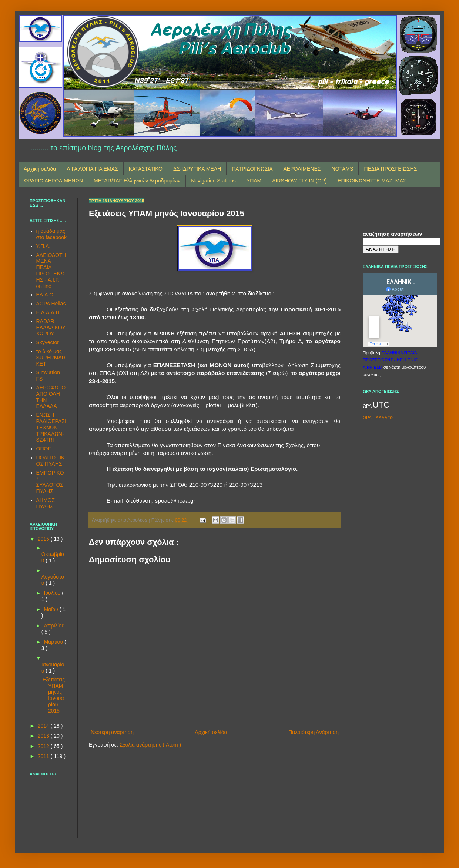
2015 (44, 539)
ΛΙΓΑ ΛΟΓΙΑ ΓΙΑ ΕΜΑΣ (92, 169)
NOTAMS (343, 169)
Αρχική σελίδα (40, 169)
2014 (44, 726)
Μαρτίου (54, 642)
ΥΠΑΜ (254, 181)
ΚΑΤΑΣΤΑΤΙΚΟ (146, 169)
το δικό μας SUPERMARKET (51, 358)
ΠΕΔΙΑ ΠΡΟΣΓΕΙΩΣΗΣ (390, 169)
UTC (381, 405)
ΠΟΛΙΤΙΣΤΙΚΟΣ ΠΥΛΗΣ (51, 461)
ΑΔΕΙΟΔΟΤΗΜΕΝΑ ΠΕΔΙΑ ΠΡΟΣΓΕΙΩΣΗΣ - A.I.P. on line (51, 271)
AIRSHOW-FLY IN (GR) (299, 181)
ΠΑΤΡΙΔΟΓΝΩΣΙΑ (252, 169)
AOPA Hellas (51, 304)
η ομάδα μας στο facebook (51, 234)
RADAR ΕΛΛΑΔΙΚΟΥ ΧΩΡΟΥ (51, 328)
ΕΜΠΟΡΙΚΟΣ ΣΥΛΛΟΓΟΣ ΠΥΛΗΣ (50, 482)
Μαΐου (51, 609)
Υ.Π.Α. (43, 246)
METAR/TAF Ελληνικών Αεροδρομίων (137, 181)
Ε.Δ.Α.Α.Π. (49, 312)
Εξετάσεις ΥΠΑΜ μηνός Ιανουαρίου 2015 (54, 695)
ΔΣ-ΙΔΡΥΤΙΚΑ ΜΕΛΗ (197, 169)
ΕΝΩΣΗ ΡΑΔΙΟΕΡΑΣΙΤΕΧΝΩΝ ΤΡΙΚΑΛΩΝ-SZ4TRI (51, 427)
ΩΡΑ (368, 406)
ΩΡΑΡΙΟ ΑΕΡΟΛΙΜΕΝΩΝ (53, 181)
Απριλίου (54, 626)
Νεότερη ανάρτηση (112, 732)
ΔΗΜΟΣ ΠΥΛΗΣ (46, 503)
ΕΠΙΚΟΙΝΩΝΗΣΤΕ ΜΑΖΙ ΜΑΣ (372, 181)
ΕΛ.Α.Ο (45, 295)
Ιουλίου (53, 593)
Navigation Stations (213, 181)
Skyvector (48, 342)
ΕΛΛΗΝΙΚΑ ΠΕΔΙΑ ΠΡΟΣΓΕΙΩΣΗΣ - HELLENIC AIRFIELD (390, 360)
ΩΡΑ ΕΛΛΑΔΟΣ (378, 418)
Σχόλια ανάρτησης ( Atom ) (150, 745)
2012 (44, 746)
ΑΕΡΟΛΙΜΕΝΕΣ (302, 169)
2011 (44, 756)
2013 (44, 736)
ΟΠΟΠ (44, 449)
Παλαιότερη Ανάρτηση (314, 732)
